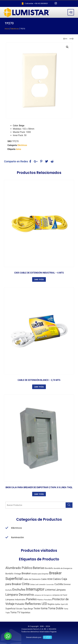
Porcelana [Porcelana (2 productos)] (48, 600)
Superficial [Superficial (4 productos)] (11, 609)
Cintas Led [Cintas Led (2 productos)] (34, 584)
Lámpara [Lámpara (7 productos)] (61, 590)
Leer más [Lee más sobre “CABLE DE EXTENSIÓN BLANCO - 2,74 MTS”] (39, 387)
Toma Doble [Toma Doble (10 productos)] (56, 608)
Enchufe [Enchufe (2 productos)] (9, 590)
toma (19, 149)
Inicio (7, 29)
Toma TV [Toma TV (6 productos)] (15, 612)
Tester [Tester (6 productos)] (37, 608)
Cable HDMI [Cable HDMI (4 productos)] (47, 579)
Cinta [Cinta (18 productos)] (26, 584)
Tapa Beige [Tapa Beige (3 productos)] (28, 609)
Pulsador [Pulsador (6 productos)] (20, 604)
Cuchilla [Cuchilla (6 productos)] (59, 584)
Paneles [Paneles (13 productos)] (31, 599)
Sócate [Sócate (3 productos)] (19, 609)
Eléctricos (15, 29)
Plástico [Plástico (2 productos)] (40, 600)
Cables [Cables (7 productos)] (57, 579)
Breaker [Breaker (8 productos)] (26, 573)
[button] (67, 47)
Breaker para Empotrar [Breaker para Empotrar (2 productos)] (40, 574)
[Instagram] (56, 4)
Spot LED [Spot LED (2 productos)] (64, 604)
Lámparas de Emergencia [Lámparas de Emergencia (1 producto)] (43, 595)
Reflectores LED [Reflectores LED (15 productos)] (36, 604)
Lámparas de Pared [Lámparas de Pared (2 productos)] (60, 595)
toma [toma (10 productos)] (44, 608)
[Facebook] (51, 4)
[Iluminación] (7, 537)
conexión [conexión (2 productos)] (42, 584)
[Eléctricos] (7, 528)
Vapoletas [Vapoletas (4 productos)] (25, 612)
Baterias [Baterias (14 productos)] (39, 568)
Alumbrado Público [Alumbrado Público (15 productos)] (19, 568)
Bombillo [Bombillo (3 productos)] (49, 568)
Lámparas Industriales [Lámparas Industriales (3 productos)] (15, 600)
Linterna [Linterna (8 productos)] (50, 590)
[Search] (69, 505)
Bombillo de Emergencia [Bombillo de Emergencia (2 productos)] (63, 568)
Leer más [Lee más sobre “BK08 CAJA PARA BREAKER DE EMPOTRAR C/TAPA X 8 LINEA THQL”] (39, 494)
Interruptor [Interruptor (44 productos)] (35, 589)
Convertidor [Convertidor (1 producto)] (50, 585)
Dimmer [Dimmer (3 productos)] (67, 584)
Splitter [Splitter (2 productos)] (58, 604)
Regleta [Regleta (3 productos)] (51, 604)
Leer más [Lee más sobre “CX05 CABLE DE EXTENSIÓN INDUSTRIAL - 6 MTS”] (39, 279)
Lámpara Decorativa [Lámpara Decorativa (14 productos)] (20, 595)
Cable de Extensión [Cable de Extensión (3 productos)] (32, 579)
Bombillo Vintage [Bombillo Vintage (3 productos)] (13, 574)
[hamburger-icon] (71, 12)
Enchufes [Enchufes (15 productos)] (19, 590)
